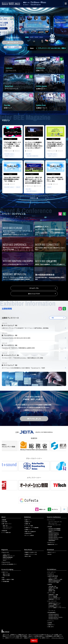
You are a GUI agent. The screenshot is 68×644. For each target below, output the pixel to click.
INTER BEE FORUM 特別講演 (54, 530)
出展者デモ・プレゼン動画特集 (32, 528)
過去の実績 (5, 522)
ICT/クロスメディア (7, 559)
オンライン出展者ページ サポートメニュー (57, 608)
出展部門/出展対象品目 (53, 576)
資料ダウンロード (52, 552)
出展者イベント (28, 530)
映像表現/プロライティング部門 (55, 579)
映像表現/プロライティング (9, 556)
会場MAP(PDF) (28, 533)
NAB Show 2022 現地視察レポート (9, 564)
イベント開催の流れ (7, 533)
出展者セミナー (28, 522)
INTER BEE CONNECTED (54, 535)
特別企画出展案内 (52, 612)
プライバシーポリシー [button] (58, 638)
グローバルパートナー (8, 527)
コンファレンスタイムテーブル (55, 522)
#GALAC (18, 187)
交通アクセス (5, 572)
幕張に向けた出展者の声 (30, 532)
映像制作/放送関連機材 (8, 557)
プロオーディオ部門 (53, 578)
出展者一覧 (28, 524)
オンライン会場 (51, 593)
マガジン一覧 (34, 198)
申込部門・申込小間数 (53, 588)
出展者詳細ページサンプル (54, 599)
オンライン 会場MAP (30, 535)
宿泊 (3, 578)
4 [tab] (41, 37)
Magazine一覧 (5, 552)
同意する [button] (34, 641)
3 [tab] (36, 37)
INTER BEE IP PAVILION (53, 539)
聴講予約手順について (53, 544)
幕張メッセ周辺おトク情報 (8, 579)
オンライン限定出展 (53, 596)
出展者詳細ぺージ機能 (53, 595)
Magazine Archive (6, 562)
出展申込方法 (51, 589)
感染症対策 (5, 531)
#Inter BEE (28, 154)
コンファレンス (51, 520)
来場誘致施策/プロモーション (55, 606)
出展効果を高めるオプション (55, 603)
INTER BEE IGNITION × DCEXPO (56, 538)
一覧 (52, 318)
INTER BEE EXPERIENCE (54, 533)
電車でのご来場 (6, 574)
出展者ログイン (51, 625)
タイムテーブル (34, 288)
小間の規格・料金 (52, 586)
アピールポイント (52, 572)
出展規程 (50, 584)
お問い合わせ (51, 627)
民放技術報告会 (52, 540)
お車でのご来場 (6, 576)
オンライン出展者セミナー (54, 605)
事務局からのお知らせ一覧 (31, 552)
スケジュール (51, 621)
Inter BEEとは (51, 574)
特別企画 (50, 527)
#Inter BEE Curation (9, 154)
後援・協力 (5, 526)
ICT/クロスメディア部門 (54, 582)
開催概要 (4, 520)
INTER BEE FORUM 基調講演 (54, 529)
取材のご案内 (28, 556)
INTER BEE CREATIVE (53, 536)
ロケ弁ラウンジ (51, 542)
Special (5, 560)
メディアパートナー (7, 529)
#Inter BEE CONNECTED (32, 156)
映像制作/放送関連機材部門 (54, 581)
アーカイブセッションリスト (55, 525)
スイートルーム (52, 610)
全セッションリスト (34, 294)
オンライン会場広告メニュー (55, 598)
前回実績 (50, 623)
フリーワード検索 (29, 526)
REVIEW (50, 554)
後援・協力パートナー (7, 524)
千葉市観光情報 (6, 581)
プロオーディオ (6, 554)
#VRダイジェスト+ (9, 156)
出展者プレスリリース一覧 (31, 554)
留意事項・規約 (52, 591)
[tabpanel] (34, 25)
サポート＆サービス (52, 601)
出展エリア (28, 520)
